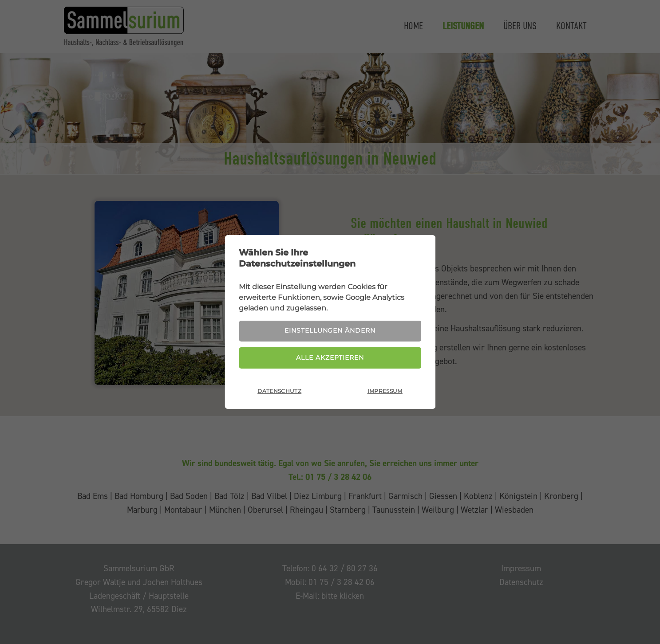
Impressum (385, 392)
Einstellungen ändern (330, 330)
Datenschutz (279, 392)
